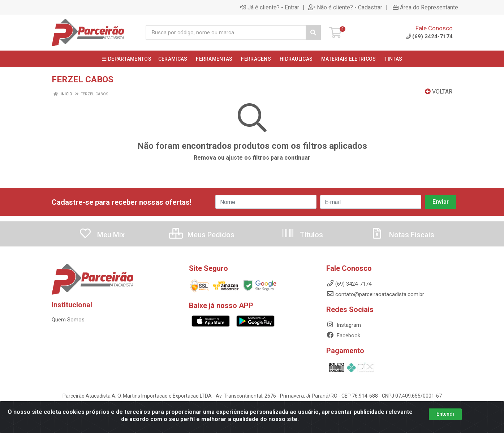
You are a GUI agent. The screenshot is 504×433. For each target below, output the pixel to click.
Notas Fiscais (402, 235)
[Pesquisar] (313, 33)
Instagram (344, 325)
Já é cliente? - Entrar (270, 7)
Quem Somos (68, 320)
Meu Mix (102, 235)
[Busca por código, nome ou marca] (226, 33)
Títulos (302, 235)
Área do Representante (425, 7)
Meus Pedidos (202, 235)
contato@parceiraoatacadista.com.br (375, 294)
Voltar (439, 92)
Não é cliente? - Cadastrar (345, 7)
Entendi (445, 419)
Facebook (343, 335)
